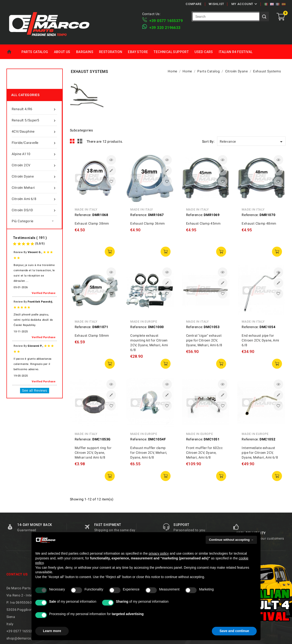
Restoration (111, 52)
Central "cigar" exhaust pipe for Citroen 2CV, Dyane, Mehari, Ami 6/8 (204, 340)
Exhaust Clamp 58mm (92, 336)
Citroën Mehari (34, 188)
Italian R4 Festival (236, 52)
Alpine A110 (34, 154)
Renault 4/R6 (34, 109)
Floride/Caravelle (34, 143)
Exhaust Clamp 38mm (92, 223)
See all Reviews (35, 390)
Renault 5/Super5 (34, 120)
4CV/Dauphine (34, 131)
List (80, 141)
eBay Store (138, 52)
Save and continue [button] (234, 631)
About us (62, 52)
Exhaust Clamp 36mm (147, 223)
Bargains (85, 52)
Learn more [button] (52, 631)
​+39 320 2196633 (165, 28)
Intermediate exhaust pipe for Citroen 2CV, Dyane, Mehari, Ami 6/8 (260, 453)
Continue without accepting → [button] (231, 540)
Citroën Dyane (34, 176)
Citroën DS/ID (34, 210)
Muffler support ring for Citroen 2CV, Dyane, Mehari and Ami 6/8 (93, 453)
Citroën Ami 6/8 (34, 199)
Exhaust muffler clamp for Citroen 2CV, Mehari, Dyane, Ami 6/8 (149, 453)
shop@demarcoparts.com (27, 638)
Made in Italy (86, 209)
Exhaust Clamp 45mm (203, 223)
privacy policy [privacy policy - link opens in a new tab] (159, 553)
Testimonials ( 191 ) (30, 238)
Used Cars (204, 52)
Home (13, 52)
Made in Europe (144, 322)
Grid (72, 141)
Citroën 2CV (34, 165)
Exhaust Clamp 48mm (259, 223)
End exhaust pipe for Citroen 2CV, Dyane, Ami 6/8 (260, 340)
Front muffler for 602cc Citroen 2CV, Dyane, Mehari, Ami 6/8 (204, 453)
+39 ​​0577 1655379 (166, 21)
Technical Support (171, 52)
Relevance (252, 142)
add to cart (110, 252)
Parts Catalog (35, 52)
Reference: (83, 215)
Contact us (17, 574)
